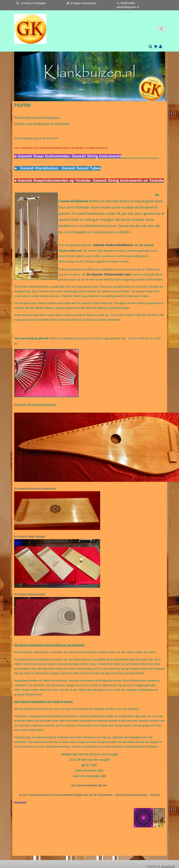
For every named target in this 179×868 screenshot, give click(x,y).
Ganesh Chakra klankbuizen (113, 245)
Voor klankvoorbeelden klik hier (89, 785)
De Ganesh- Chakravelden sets (109, 274)
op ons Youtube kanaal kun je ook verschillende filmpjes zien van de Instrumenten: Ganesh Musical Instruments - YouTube (89, 795)
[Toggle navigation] (161, 29)
